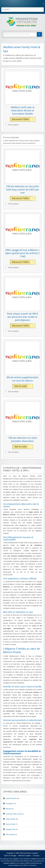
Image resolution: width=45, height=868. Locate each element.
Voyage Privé (10, 829)
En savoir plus (32, 865)
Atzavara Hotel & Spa (13, 814)
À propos (36, 856)
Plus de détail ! (12, 125)
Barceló (8, 809)
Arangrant (9, 804)
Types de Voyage (10, 856)
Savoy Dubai (10, 824)
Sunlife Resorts (11, 798)
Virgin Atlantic (11, 819)
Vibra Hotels (10, 834)
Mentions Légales (25, 856)
